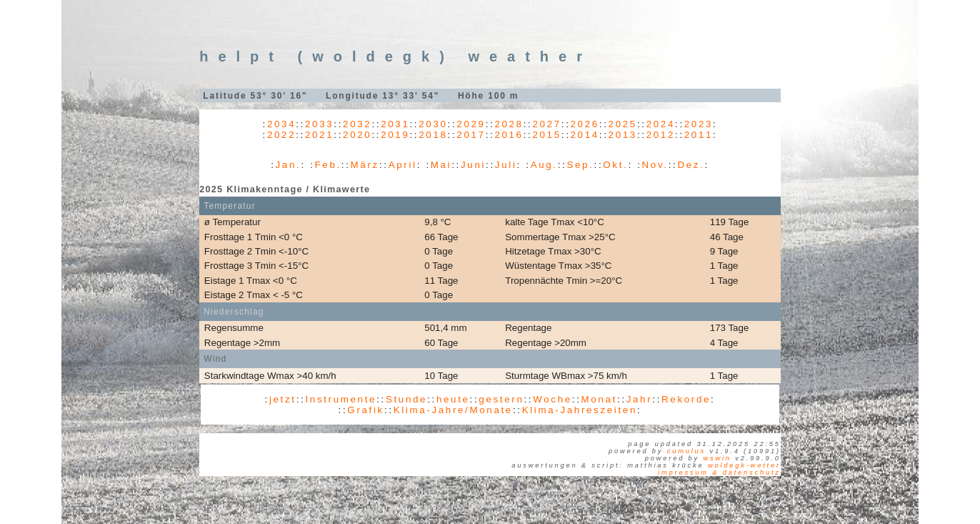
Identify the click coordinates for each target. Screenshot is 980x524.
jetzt (283, 399)
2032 (357, 124)
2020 (357, 135)
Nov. (655, 165)
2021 (319, 135)
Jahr (640, 399)
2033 (319, 124)
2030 (433, 124)
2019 (395, 135)
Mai (441, 165)
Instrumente (341, 399)
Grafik (366, 410)
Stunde (406, 399)
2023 (699, 124)
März (365, 165)
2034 (281, 124)
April (403, 165)
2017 (471, 135)
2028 (509, 124)
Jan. (289, 165)
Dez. (691, 165)
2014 (585, 135)
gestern (501, 399)
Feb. (328, 165)
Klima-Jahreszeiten (580, 410)
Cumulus (686, 451)
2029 (471, 124)
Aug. (544, 165)
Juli (506, 165)
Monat (599, 399)
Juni (473, 165)
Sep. (580, 165)
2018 (433, 135)
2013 (623, 135)
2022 (281, 135)
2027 (546, 124)
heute (453, 399)
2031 (395, 124)
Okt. (615, 165)
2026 (585, 124)
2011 (699, 135)
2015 (546, 135)
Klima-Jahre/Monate (453, 410)
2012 (661, 135)
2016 (509, 135)
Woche (552, 399)
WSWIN (717, 458)
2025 (623, 124)
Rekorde (686, 399)
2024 (661, 124)
